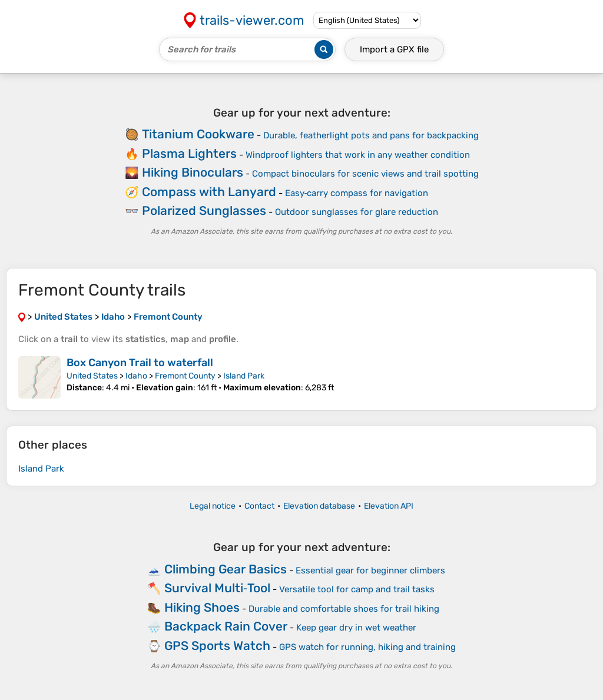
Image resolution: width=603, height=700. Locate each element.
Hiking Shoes (202, 607)
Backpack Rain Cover (226, 626)
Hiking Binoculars (193, 172)
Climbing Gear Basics (226, 569)
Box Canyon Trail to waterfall (140, 363)
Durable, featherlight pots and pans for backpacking (371, 135)
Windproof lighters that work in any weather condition (358, 155)
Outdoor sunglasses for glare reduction (357, 212)
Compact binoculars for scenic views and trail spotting (365, 174)
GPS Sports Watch (217, 646)
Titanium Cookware (198, 134)
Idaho (136, 376)
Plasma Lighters (189, 153)
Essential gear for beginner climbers (370, 570)
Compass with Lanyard (209, 192)
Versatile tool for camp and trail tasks (357, 589)
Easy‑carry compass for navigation (357, 193)
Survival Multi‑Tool (217, 588)
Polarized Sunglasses (204, 210)
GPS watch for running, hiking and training (367, 647)
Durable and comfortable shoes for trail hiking (344, 609)
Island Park (244, 376)
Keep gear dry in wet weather (356, 628)
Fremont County (185, 376)
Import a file (394, 49)
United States (92, 376)
